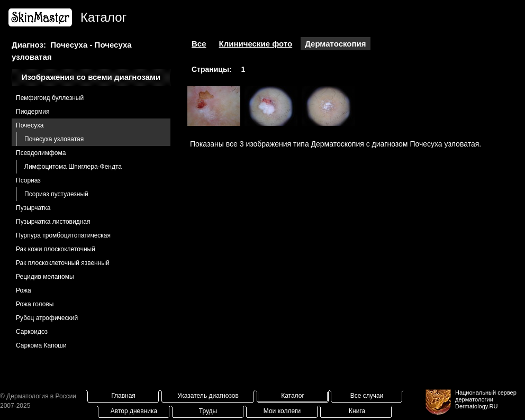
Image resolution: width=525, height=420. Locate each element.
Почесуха (30, 125)
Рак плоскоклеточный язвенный (63, 263)
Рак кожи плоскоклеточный (56, 249)
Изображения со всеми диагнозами (91, 77)
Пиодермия (33, 112)
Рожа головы (35, 304)
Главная (123, 396)
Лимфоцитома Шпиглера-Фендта (73, 167)
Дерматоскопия (335, 44)
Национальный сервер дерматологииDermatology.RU (486, 399)
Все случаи (367, 396)
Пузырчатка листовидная (53, 222)
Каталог (293, 396)
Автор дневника (134, 411)
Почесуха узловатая (54, 139)
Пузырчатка (33, 208)
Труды (208, 411)
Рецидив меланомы (45, 277)
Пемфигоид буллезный (50, 98)
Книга (357, 411)
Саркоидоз (32, 332)
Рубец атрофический (47, 318)
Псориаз (28, 180)
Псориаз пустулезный (56, 194)
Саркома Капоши (41, 345)
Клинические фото (256, 44)
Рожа (24, 290)
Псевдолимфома (41, 153)
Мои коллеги (282, 411)
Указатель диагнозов (208, 396)
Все (199, 44)
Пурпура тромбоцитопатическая (63, 235)
